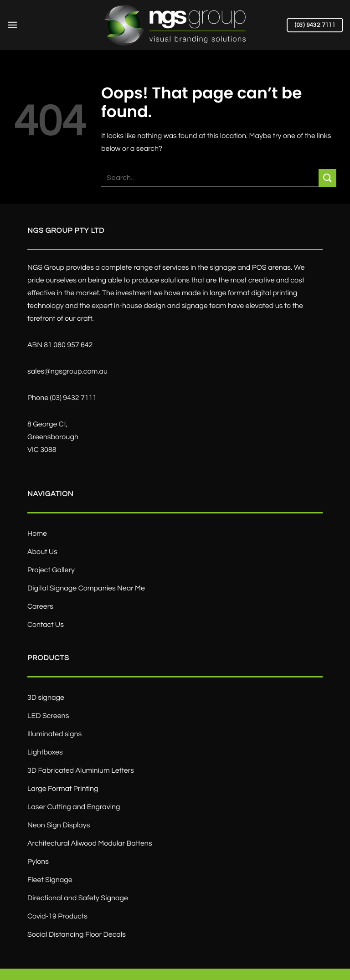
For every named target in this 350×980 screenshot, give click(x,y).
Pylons (38, 862)
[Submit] (327, 178)
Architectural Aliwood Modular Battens (90, 844)
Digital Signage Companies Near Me (86, 589)
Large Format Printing (63, 789)
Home (37, 534)
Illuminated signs (54, 734)
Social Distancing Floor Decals (77, 935)
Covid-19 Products (57, 917)
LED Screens (48, 716)
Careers (40, 607)
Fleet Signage (50, 880)
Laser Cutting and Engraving (74, 807)
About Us (42, 552)
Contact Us (46, 625)
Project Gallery (51, 570)
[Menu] (12, 25)
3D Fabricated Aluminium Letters (81, 771)
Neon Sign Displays (59, 826)
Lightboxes (45, 753)
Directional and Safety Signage (78, 898)
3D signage (46, 698)
